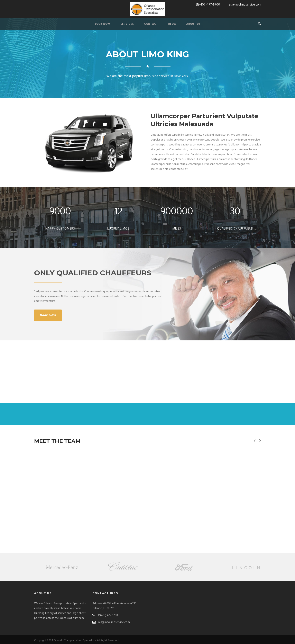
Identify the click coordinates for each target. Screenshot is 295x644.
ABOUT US (193, 24)
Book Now (48, 315)
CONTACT (151, 24)
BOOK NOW (102, 24)
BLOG (172, 24)
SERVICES (127, 24)
